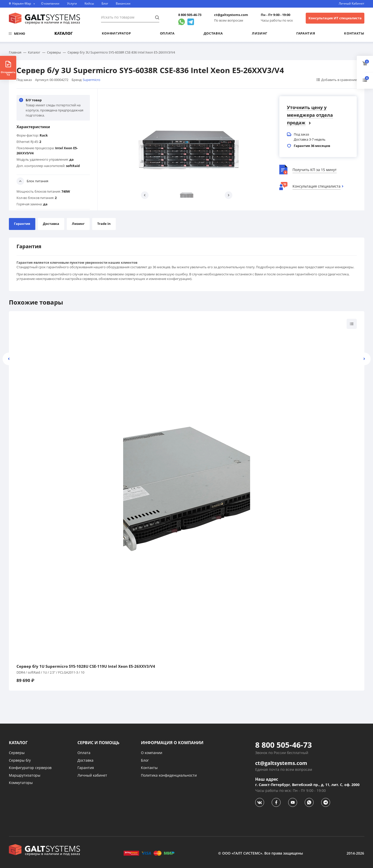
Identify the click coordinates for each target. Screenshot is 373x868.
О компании (50, 4)
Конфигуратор (116, 33)
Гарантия (306, 33)
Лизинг (260, 33)
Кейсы (89, 4)
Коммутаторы (21, 783)
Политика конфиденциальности (169, 775)
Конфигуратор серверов (30, 768)
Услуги (72, 4)
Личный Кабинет (352, 4)
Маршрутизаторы (25, 775)
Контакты (354, 33)
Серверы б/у (20, 760)
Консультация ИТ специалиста (335, 18)
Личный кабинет (92, 775)
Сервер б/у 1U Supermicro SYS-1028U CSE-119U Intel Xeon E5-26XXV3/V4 (86, 666)
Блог (105, 4)
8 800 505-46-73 (190, 15)
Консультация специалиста (317, 186)
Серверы (17, 753)
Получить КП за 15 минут (315, 170)
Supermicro (92, 80)
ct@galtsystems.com (231, 15)
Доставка (213, 33)
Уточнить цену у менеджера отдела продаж (310, 115)
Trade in (104, 224)
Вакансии (123, 4)
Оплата (167, 33)
